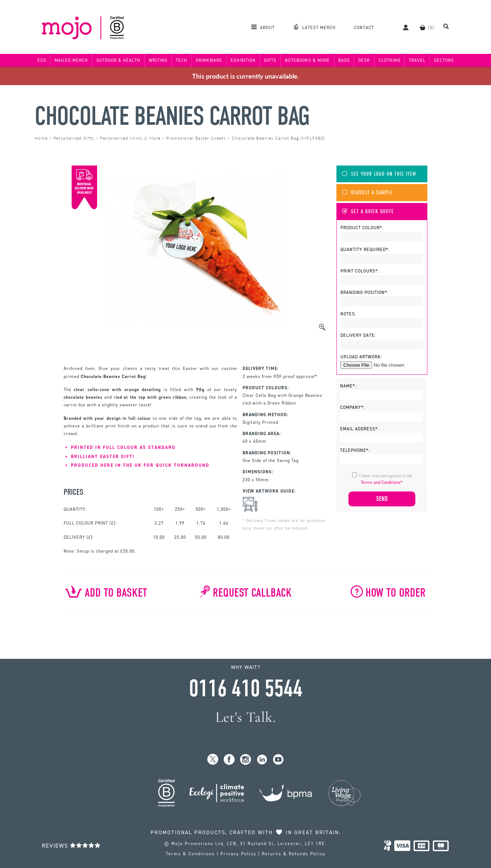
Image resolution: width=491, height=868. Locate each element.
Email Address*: (360, 429)
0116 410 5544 (245, 689)
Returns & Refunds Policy (294, 854)
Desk (364, 60)
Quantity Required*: (365, 250)
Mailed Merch (71, 60)
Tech (181, 60)
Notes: (348, 314)
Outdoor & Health (118, 60)
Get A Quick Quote (368, 212)
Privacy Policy (238, 854)
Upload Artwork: (361, 357)
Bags (344, 60)
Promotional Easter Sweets (196, 138)
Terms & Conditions (190, 854)
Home (41, 138)
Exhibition (243, 60)
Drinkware (209, 60)
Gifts (270, 60)
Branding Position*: (364, 292)
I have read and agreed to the (386, 479)
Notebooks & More (307, 60)
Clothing (390, 60)
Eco (42, 60)
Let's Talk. (246, 717)
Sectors (444, 60)
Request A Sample (367, 193)
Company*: (352, 407)
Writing (158, 60)
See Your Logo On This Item (379, 174)
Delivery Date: (358, 335)
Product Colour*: (362, 228)
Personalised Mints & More (130, 138)
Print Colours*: (360, 271)
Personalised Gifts (74, 138)
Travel (417, 60)
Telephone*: (355, 450)
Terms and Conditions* (382, 482)
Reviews (71, 846)
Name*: (348, 386)
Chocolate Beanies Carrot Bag (172, 116)
